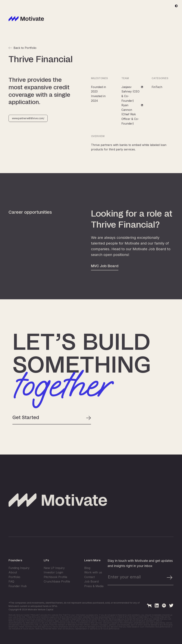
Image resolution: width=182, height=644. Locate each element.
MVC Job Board (105, 281)
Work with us (93, 584)
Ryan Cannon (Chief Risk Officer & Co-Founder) (132, 118)
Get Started (52, 420)
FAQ (11, 593)
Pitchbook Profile (55, 589)
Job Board (91, 593)
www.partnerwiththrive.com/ (28, 122)
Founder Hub (18, 598)
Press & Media (94, 598)
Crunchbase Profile (57, 593)
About (13, 584)
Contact (89, 589)
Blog (87, 580)
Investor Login (53, 584)
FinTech (157, 91)
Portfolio (14, 589)
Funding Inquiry (19, 580)
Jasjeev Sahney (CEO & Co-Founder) (132, 98)
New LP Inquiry (54, 580)
